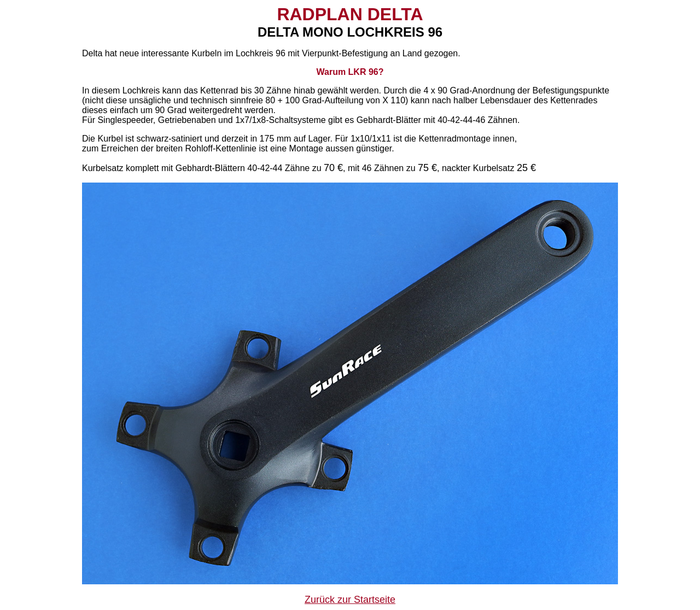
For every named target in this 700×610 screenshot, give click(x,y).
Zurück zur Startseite (350, 600)
